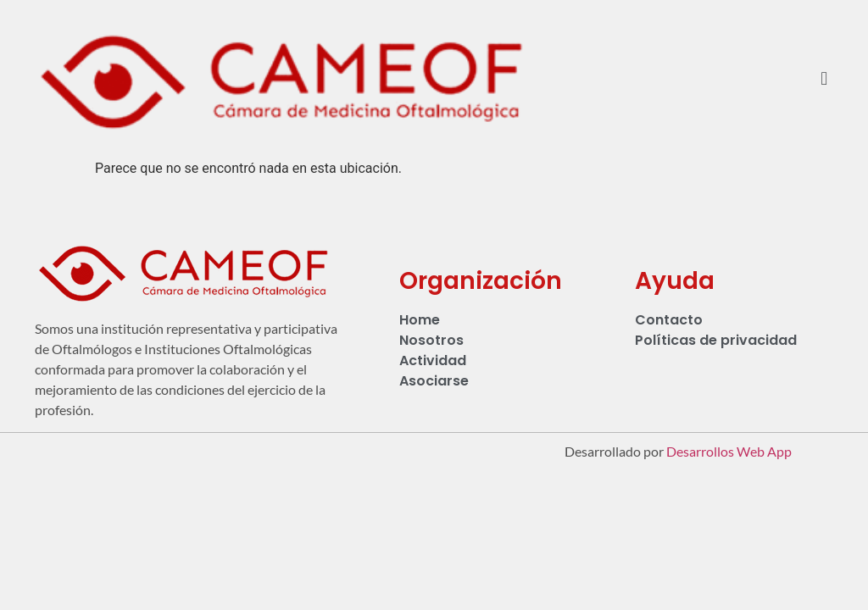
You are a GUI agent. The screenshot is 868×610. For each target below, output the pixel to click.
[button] (824, 79)
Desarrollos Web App (729, 451)
